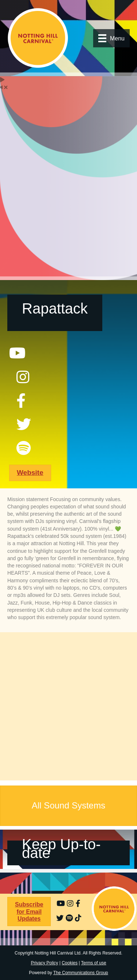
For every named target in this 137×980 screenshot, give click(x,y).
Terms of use (94, 963)
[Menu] (111, 38)
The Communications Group (81, 973)
